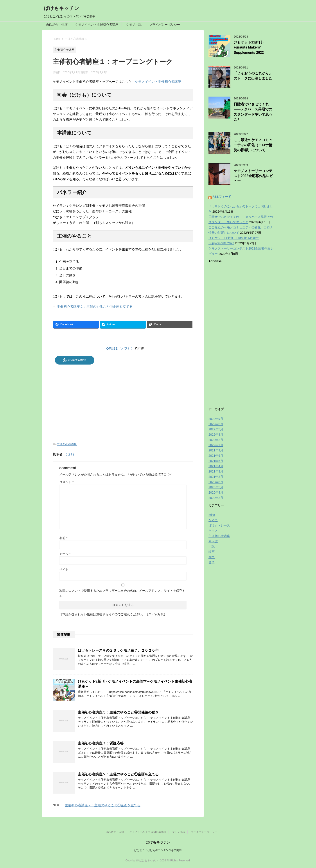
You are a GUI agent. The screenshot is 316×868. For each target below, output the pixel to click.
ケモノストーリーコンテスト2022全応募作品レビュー (253, 176)
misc (212, 515)
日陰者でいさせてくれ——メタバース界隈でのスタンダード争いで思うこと (253, 112)
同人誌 (213, 541)
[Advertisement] (123, 400)
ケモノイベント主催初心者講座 (97, 25)
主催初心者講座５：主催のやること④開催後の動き (118, 712)
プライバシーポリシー (165, 25)
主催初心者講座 (67, 444)
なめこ (213, 520)
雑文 (212, 557)
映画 (212, 552)
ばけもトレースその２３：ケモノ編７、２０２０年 (118, 650)
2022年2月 (216, 440)
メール (65, 554)
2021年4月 (216, 466)
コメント (66, 482)
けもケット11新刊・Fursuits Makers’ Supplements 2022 (250, 47)
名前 (63, 538)
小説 (212, 546)
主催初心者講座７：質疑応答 (101, 743)
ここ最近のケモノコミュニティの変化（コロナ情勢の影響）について (253, 145)
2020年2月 (216, 498)
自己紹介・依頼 (57, 25)
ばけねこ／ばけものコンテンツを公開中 (158, 850)
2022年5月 (216, 429)
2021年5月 (216, 461)
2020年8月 (216, 482)
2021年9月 (216, 450)
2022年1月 (216, 445)
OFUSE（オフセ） (120, 348)
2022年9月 (216, 419)
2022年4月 (216, 435)
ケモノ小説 (134, 25)
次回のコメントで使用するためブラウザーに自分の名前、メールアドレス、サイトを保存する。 (122, 593)
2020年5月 (216, 487)
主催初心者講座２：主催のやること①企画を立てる (94, 306)
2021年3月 (216, 471)
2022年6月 (216, 424)
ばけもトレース (219, 525)
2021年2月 (216, 477)
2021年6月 (216, 456)
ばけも (71, 454)
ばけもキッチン (62, 8)
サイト (64, 570)
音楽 (212, 562)
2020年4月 (216, 492)
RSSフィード (222, 197)
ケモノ (213, 531)
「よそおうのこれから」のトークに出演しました (253, 76)
